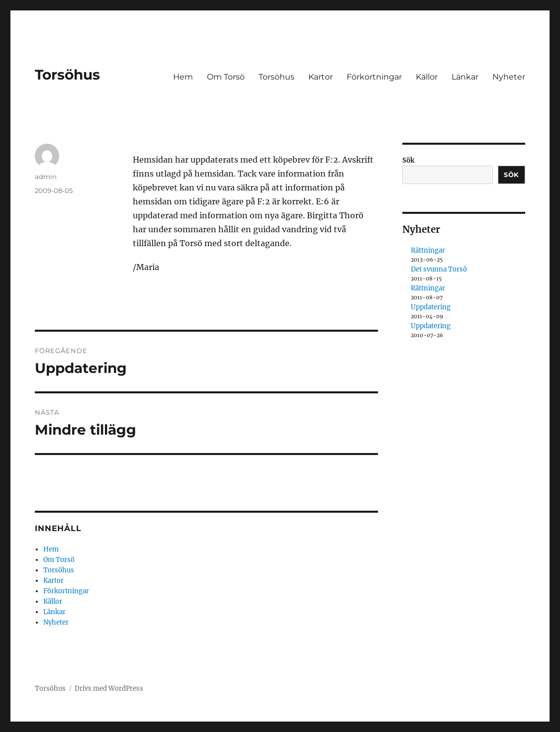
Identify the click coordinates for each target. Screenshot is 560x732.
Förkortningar (374, 77)
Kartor (321, 77)
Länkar (465, 77)
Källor (427, 77)
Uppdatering (431, 307)
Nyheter (509, 77)
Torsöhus (67, 75)
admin (46, 177)
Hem (183, 77)
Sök (408, 160)
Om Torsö (226, 77)
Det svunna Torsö (439, 269)
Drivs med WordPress (109, 688)
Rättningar (428, 250)
